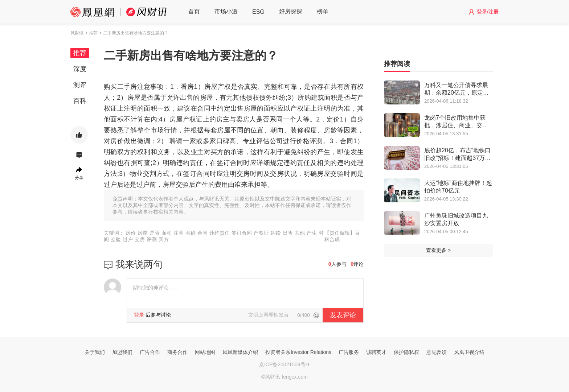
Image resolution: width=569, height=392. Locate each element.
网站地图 (205, 352)
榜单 (323, 11)
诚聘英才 (376, 352)
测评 (80, 85)
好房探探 (291, 11)
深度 (80, 69)
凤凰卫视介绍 (469, 352)
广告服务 (349, 352)
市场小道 (226, 11)
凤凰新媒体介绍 (240, 352)
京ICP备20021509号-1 (284, 364)
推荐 (80, 53)
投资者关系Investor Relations (298, 352)
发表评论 (343, 315)
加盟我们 (122, 352)
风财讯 (77, 33)
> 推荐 (91, 33)
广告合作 (150, 352)
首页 (194, 11)
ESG (258, 12)
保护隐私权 (406, 352)
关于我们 (95, 352)
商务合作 (177, 352)
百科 (80, 101)
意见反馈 (437, 352)
